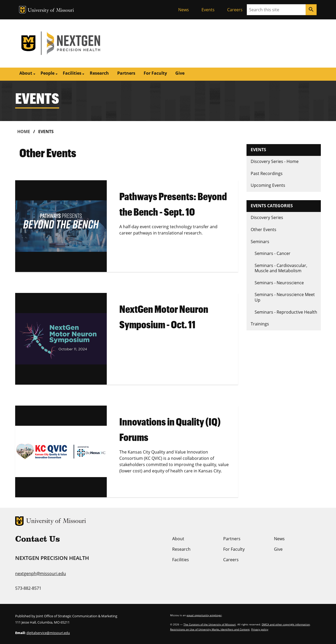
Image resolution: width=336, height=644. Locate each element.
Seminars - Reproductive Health (286, 312)
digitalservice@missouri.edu (48, 633)
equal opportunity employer (204, 615)
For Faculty (155, 73)
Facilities (181, 560)
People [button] (47, 73)
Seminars (260, 242)
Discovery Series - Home (275, 161)
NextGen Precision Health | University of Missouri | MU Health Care (92, 43)
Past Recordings (267, 173)
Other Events (264, 230)
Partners (126, 73)
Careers (235, 10)
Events (208, 10)
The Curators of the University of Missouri (210, 624)
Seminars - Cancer (273, 253)
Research (99, 73)
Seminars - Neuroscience (279, 283)
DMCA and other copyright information (286, 624)
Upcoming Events (268, 185)
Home (24, 132)
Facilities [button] (72, 73)
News (184, 10)
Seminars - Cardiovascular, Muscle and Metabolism (281, 268)
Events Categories (272, 206)
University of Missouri (51, 11)
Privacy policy (260, 629)
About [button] (26, 73)
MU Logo (23, 10)
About (178, 539)
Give (180, 73)
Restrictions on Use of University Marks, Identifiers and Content (210, 629)
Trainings (260, 324)
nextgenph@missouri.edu (41, 574)
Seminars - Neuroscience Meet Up (285, 297)
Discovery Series (267, 217)
